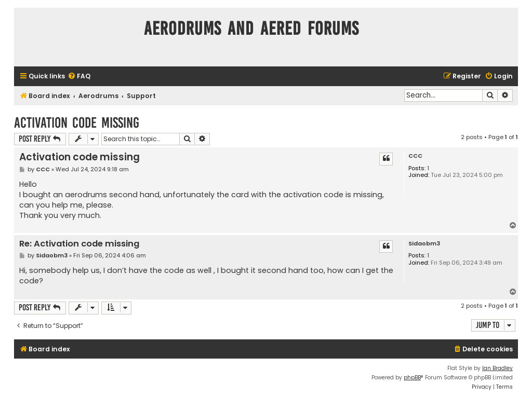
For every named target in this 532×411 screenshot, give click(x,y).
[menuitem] (79, 77)
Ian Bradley (497, 368)
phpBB (412, 378)
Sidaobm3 (424, 244)
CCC (415, 156)
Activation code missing (77, 123)
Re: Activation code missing (79, 244)
